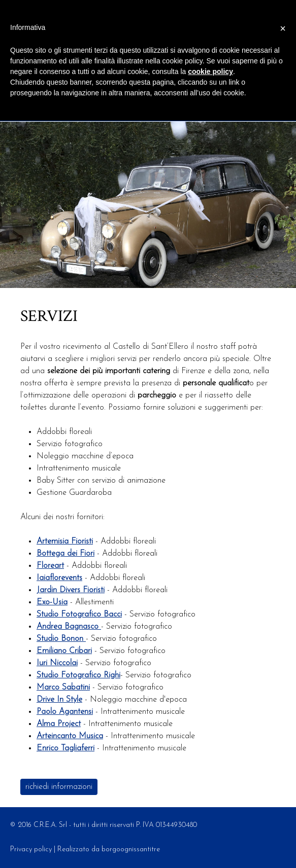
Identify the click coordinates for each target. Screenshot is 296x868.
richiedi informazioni (59, 787)
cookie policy (210, 71)
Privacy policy (31, 849)
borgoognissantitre (131, 849)
